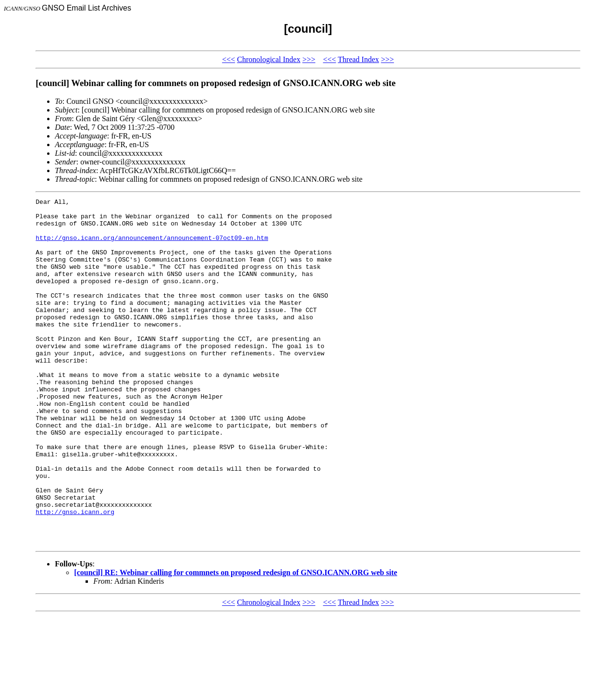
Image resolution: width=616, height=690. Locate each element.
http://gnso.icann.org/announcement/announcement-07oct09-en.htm (152, 246)
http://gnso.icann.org (75, 575)
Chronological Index (269, 59)
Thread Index (358, 59)
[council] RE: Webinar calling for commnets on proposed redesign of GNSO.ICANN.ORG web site (235, 642)
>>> (309, 59)
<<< (228, 59)
